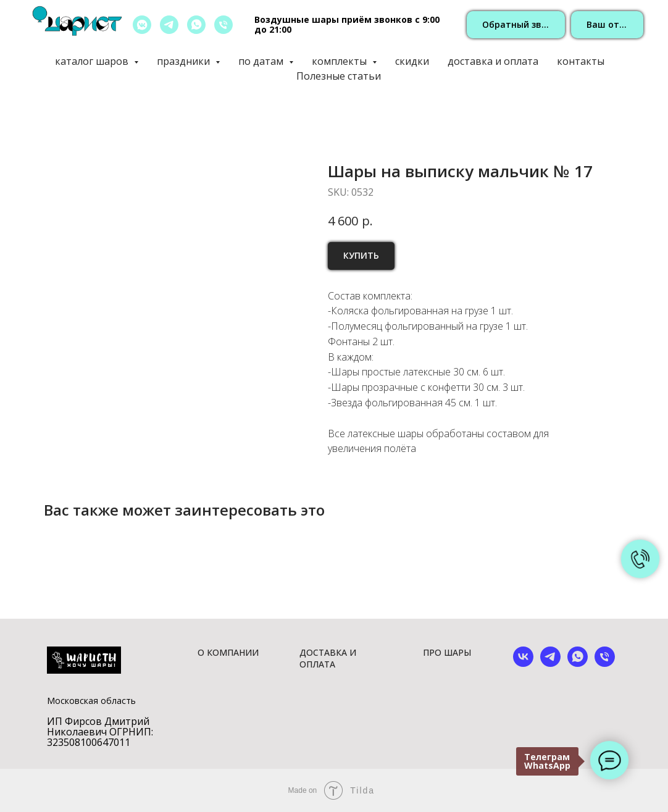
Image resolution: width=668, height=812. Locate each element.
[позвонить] (223, 25)
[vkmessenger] (142, 25)
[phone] (605, 663)
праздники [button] (185, 61)
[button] (516, 25)
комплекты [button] (340, 61)
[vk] (523, 663)
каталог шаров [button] (93, 61)
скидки (412, 61)
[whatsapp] (196, 25)
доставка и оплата (493, 61)
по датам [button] (262, 61)
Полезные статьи (339, 76)
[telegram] (169, 25)
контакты (581, 61)
